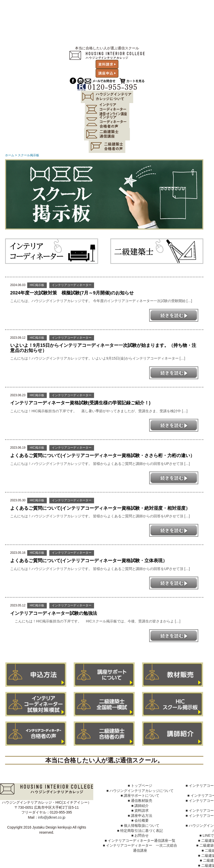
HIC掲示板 (37, 285)
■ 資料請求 (140, 810)
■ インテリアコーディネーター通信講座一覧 (140, 841)
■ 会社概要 (140, 820)
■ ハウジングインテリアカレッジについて (140, 791)
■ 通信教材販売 (140, 801)
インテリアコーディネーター (72, 285)
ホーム (10, 155)
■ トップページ (140, 786)
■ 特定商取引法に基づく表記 (140, 831)
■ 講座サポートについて (140, 795)
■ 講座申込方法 (140, 816)
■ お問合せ (140, 835)
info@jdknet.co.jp (52, 817)
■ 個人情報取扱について (140, 826)
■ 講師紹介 (140, 806)
